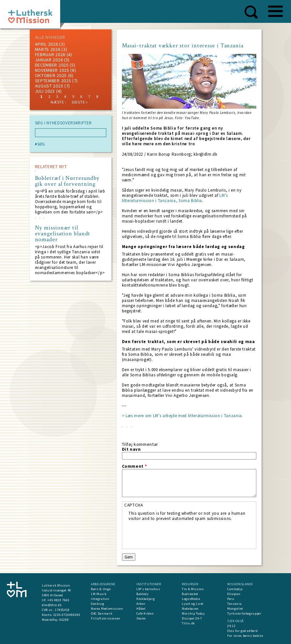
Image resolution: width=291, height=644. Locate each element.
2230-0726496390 (67, 615)
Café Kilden (145, 613)
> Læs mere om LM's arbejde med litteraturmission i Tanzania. (183, 416)
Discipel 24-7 (192, 618)
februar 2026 (50, 55)
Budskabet (190, 594)
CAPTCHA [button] (134, 505)
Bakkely (143, 594)
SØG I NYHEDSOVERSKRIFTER (64, 123)
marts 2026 (48, 49)
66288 (64, 620)
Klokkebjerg (145, 599)
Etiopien (234, 594)
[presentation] (178, 534)
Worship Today (193, 613)
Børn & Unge (101, 589)
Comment (135, 466)
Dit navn (131, 449)
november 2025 (52, 70)
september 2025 (53, 81)
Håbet (141, 609)
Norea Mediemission (107, 609)
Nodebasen (190, 609)
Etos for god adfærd (242, 631)
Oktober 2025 (51, 75)
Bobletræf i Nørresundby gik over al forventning (67, 181)
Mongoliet (235, 609)
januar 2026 (49, 60)
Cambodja (235, 589)
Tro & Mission (193, 589)
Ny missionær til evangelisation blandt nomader (63, 234)
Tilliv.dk (188, 623)
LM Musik (99, 594)
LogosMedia (191, 599)
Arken (141, 604)
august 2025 (49, 86)
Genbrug (98, 604)
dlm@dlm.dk (52, 605)
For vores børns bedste (245, 636)
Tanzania (234, 604)
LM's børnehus (148, 589)
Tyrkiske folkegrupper (244, 613)
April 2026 (47, 44)
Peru (231, 599)
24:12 (231, 626)
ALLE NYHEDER (50, 37)
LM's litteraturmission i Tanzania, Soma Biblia (175, 198)
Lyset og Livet (193, 604)
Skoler (141, 618)
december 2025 (52, 65)
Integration (100, 599)
